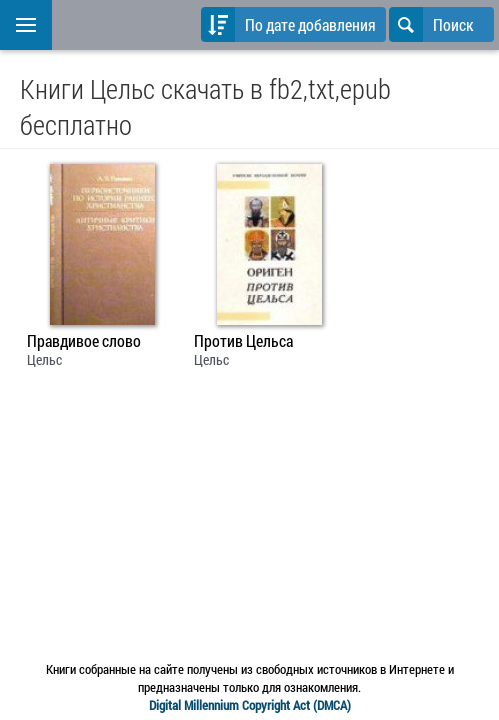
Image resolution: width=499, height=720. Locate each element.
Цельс (44, 359)
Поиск (431, 24)
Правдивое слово (84, 341)
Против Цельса (243, 341)
